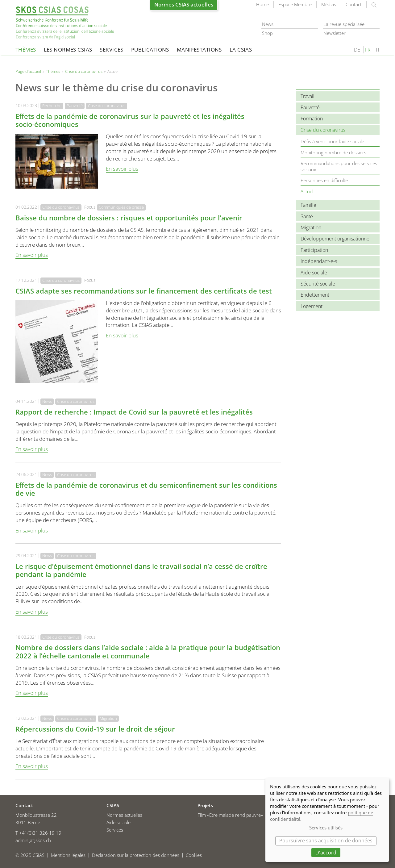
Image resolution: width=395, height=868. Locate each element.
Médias (329, 4)
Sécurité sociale (318, 284)
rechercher (374, 5)
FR (368, 50)
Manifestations (199, 50)
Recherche (52, 106)
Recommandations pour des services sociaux (339, 166)
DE (357, 50)
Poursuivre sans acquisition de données (326, 841)
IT (378, 50)
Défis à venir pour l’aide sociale (332, 141)
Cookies (194, 855)
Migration (108, 718)
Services (111, 50)
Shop (267, 33)
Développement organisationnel (336, 239)
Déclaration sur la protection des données (136, 855)
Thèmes (26, 50)
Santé (307, 216)
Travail (308, 96)
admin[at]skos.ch (33, 840)
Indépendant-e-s (319, 261)
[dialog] (327, 820)
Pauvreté (75, 106)
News (268, 24)
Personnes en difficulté (324, 180)
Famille (308, 205)
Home (262, 4)
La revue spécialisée (344, 24)
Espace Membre (295, 4)
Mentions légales (68, 855)
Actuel (307, 191)
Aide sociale (314, 273)
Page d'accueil (65, 23)
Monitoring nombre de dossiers (333, 152)
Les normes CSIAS (68, 50)
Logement (312, 306)
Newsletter (335, 33)
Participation (314, 250)
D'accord (326, 853)
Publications (150, 50)
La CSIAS (241, 50)
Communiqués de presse (121, 207)
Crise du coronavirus (84, 71)
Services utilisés (326, 828)
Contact (354, 4)
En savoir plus (122, 169)
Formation (312, 119)
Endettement (315, 295)
